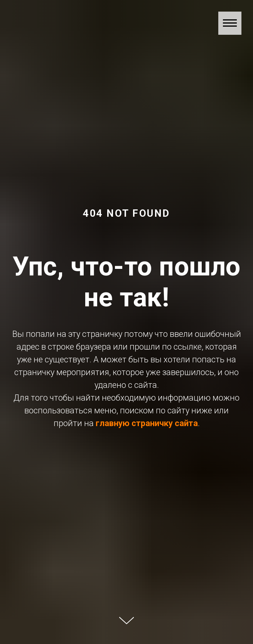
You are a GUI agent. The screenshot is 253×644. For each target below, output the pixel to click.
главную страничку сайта (147, 423)
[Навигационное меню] (230, 23)
